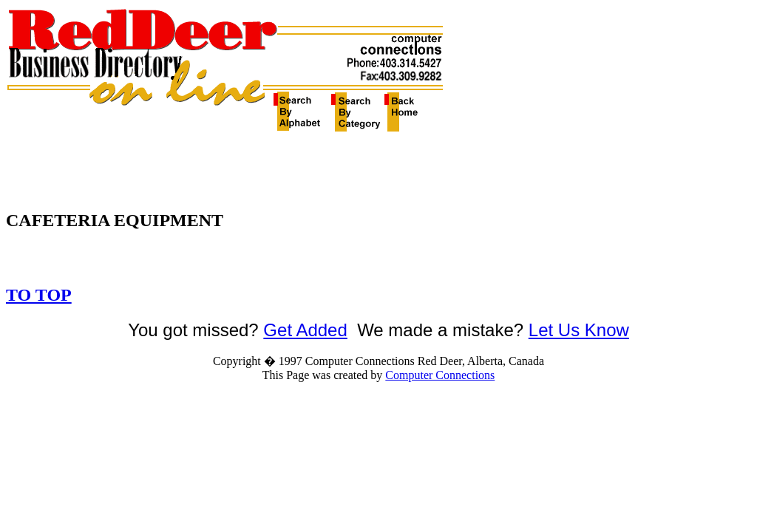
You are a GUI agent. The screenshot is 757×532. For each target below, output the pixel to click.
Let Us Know (579, 330)
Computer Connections (440, 375)
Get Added (305, 330)
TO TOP (39, 295)
